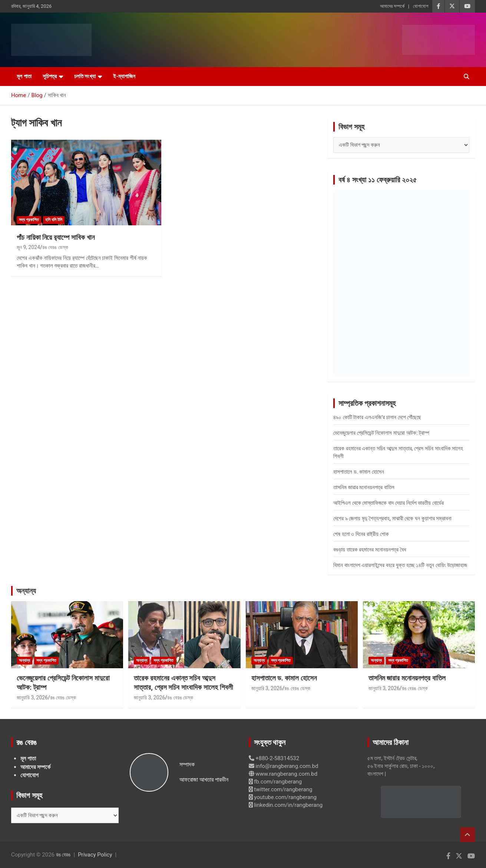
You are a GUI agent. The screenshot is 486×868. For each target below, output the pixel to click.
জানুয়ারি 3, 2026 (32, 698)
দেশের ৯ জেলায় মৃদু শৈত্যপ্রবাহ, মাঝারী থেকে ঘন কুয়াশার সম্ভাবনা (392, 519)
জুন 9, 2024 (28, 247)
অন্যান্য (26, 591)
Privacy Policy (95, 855)
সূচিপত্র (50, 76)
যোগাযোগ (421, 6)
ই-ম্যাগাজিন (124, 76)
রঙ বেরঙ (63, 855)
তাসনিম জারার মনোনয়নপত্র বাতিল (364, 487)
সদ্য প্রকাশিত (29, 220)
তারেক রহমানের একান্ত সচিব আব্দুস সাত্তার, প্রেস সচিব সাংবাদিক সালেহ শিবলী (183, 683)
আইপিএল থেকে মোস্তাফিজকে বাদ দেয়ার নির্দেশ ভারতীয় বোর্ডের (389, 503)
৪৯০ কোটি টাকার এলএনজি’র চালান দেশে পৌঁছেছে (377, 417)
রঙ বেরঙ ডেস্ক (55, 247)
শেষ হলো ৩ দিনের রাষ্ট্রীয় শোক (361, 534)
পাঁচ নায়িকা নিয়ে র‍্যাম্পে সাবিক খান (56, 237)
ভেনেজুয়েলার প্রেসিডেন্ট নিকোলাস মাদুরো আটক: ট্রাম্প (381, 433)
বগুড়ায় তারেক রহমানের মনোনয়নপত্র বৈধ (370, 550)
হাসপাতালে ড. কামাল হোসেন (359, 472)
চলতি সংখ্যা (85, 76)
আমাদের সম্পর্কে (392, 6)
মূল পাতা (24, 76)
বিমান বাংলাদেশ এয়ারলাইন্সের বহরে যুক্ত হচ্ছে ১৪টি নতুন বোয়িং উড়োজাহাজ (400, 565)
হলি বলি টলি (54, 220)
